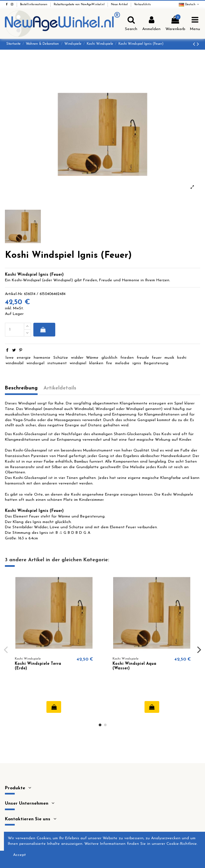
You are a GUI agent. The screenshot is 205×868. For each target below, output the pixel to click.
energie (24, 358)
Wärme (92, 358)
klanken (96, 363)
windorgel (35, 363)
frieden (127, 358)
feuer (157, 358)
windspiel (78, 363)
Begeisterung (156, 363)
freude (143, 358)
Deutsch (189, 5)
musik (169, 358)
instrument (57, 363)
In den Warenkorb (43, 330)
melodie (122, 363)
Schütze (61, 358)
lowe (10, 358)
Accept (19, 855)
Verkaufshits (142, 5)
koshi (182, 358)
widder (77, 358)
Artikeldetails (60, 388)
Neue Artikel (120, 5)
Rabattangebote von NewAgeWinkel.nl (80, 5)
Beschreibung (21, 388)
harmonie (42, 358)
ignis (137, 363)
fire (109, 363)
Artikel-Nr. (14, 294)
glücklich (109, 358)
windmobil (15, 363)
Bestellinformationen (34, 5)
